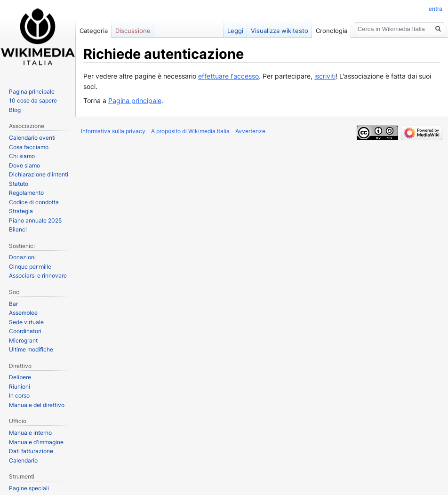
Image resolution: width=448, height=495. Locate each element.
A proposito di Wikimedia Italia (190, 131)
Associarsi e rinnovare (38, 275)
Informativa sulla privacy (113, 131)
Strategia (21, 211)
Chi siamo (22, 156)
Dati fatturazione (31, 451)
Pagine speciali (29, 488)
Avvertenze (250, 131)
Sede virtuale (26, 322)
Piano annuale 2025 (35, 220)
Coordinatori (25, 331)
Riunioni (20, 387)
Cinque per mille (30, 267)
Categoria (94, 31)
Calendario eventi (32, 138)
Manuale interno (30, 433)
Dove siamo (24, 165)
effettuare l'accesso (228, 76)
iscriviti (325, 76)
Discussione (133, 31)
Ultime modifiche (31, 349)
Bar (13, 304)
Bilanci (18, 229)
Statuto (19, 184)
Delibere (20, 377)
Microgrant (23, 340)
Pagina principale (135, 100)
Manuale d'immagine (36, 442)
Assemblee (23, 313)
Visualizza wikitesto (280, 31)
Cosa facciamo (29, 147)
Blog (15, 110)
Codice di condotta (34, 202)
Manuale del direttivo (37, 405)
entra (436, 9)
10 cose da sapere (33, 100)
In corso (19, 395)
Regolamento (26, 193)
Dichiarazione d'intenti (39, 174)
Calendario (23, 460)
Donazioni (22, 257)
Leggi (235, 31)
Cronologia (332, 31)
